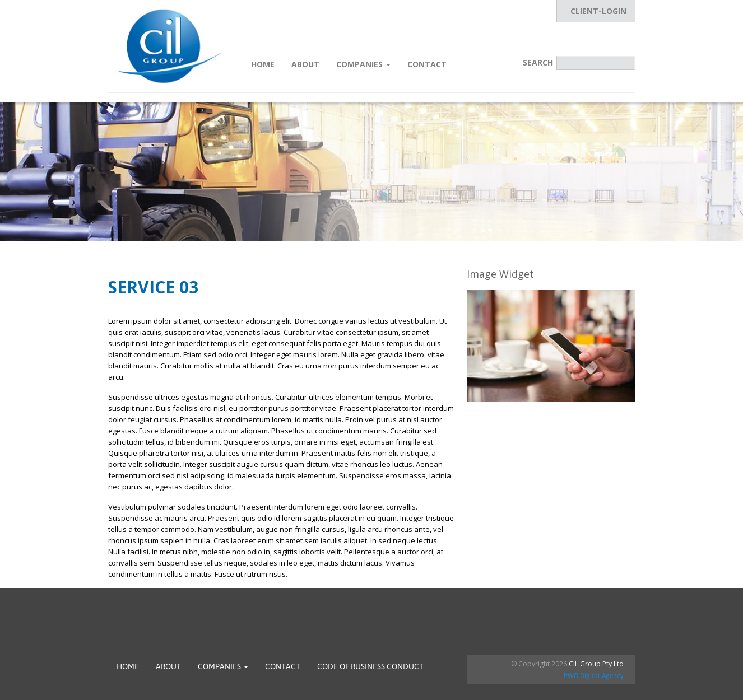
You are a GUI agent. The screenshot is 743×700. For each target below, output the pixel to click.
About (305, 64)
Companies (363, 64)
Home (263, 64)
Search (538, 62)
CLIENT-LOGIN (598, 11)
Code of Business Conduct (370, 666)
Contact (427, 64)
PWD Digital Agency (594, 676)
